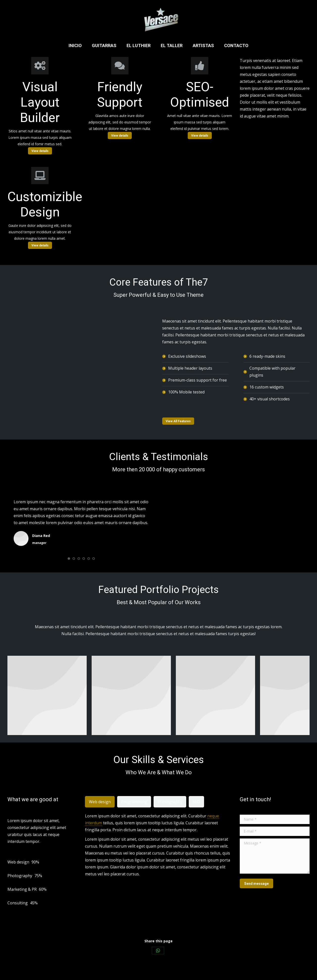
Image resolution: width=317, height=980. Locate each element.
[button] (69, 559)
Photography (170, 802)
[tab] (100, 802)
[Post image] (47, 695)
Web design (100, 802)
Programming (134, 802)
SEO (196, 802)
